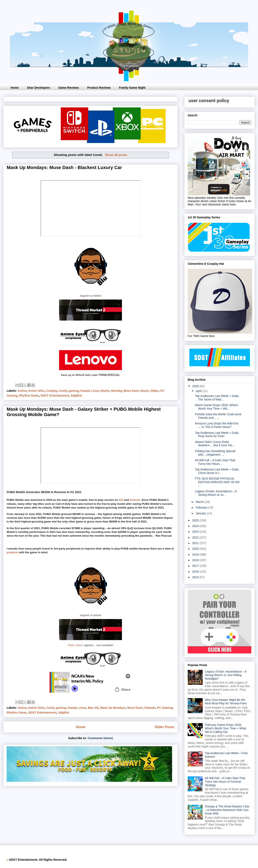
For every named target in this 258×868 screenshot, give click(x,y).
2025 (196, 520)
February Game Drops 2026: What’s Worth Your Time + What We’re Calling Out (226, 728)
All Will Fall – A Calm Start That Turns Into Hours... (215, 462)
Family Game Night (132, 88)
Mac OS (93, 708)
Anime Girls (36, 391)
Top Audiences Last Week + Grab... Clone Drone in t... (218, 471)
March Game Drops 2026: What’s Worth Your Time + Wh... (217, 407)
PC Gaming (165, 708)
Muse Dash (131, 391)
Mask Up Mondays (113, 708)
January (201, 513)
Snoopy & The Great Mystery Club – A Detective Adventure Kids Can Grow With (227, 810)
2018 (196, 560)
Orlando (150, 708)
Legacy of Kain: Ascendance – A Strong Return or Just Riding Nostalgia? (226, 675)
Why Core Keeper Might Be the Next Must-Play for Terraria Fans (226, 702)
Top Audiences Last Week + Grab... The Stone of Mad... (218, 398)
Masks (105, 391)
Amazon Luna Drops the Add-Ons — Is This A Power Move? (217, 425)
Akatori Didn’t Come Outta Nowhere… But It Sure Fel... (215, 444)
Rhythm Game (29, 395)
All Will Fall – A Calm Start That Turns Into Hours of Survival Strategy (225, 782)
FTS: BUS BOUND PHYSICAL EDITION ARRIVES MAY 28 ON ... (217, 482)
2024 (196, 526)
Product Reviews (99, 88)
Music (145, 391)
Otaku (155, 391)
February (202, 507)
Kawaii (85, 391)
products (12, 552)
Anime (22, 391)
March (200, 502)
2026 (196, 386)
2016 (196, 572)
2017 (196, 566)
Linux (95, 391)
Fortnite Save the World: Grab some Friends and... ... (218, 416)
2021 (196, 543)
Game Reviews (69, 88)
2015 (196, 577)
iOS (121, 500)
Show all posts (116, 155)
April (199, 391)
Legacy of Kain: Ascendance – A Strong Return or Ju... (216, 493)
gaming (74, 391)
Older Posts (165, 727)
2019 (196, 555)
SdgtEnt (76, 395)
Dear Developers (39, 88)
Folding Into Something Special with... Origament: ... (215, 453)
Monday (117, 391)
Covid (63, 391)
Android (135, 500)
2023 (196, 532)
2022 (196, 537)
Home (15, 88)
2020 (196, 549)
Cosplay (51, 391)
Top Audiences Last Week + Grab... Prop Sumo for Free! (218, 435)
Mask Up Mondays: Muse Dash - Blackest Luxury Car (64, 167)
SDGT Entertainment (55, 395)
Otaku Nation (76, 645)
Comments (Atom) (100, 738)
